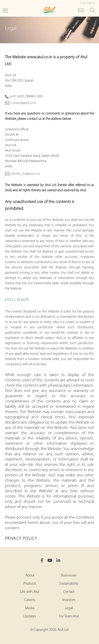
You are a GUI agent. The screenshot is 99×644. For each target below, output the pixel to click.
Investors (69, 600)
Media (30, 608)
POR (93, 3)
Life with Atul (30, 592)
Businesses (69, 576)
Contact (69, 592)
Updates (30, 616)
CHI (81, 3)
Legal (69, 608)
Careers (30, 600)
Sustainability (69, 584)
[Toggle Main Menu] (5, 10)
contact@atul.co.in (23, 103)
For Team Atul (69, 616)
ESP (87, 3)
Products (30, 584)
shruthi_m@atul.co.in (25, 174)
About (30, 576)
